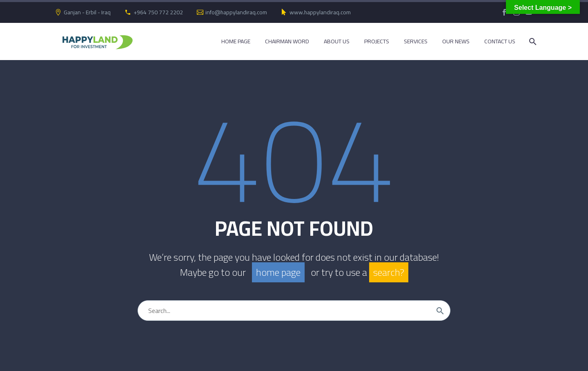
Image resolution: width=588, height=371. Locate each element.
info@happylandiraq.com (236, 12)
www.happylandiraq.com (320, 12)
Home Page (236, 41)
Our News (456, 41)
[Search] (532, 41)
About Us (337, 41)
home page (278, 272)
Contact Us (500, 41)
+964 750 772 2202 (158, 12)
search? (389, 272)
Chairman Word (287, 41)
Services (416, 41)
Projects (377, 41)
